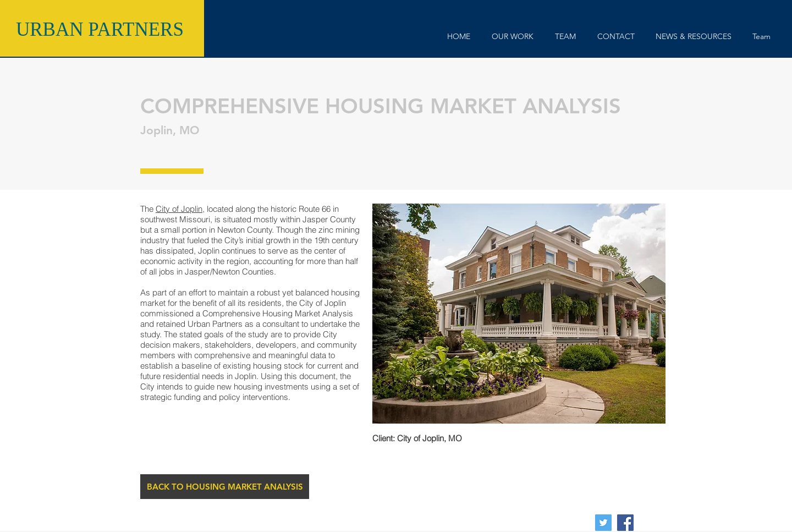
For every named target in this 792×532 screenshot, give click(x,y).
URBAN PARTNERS (100, 29)
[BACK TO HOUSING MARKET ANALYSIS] (225, 487)
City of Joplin (179, 209)
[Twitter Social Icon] (603, 523)
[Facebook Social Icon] (625, 523)
